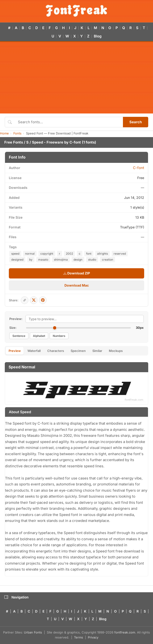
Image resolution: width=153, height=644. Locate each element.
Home (4, 133)
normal (30, 254)
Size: (13, 328)
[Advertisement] (76, 78)
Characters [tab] (56, 351)
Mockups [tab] (116, 351)
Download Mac (77, 285)
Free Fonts (14, 142)
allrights (103, 254)
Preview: (16, 319)
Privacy (93, 637)
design (78, 260)
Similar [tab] (97, 351)
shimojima (61, 260)
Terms (79, 637)
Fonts (17, 133)
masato (43, 260)
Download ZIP (77, 273)
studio (92, 260)
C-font (75, 142)
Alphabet (39, 336)
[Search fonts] (69, 122)
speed (15, 254)
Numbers (59, 336)
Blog (98, 36)
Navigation (16, 597)
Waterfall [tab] (34, 351)
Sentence (19, 336)
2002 (69, 254)
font (89, 254)
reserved (120, 254)
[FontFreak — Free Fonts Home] (76, 11)
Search (136, 122)
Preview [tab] (15, 351)
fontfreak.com (125, 632)
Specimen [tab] (78, 351)
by (31, 260)
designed (17, 260)
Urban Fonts (33, 632)
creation (108, 260)
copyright (47, 254)
